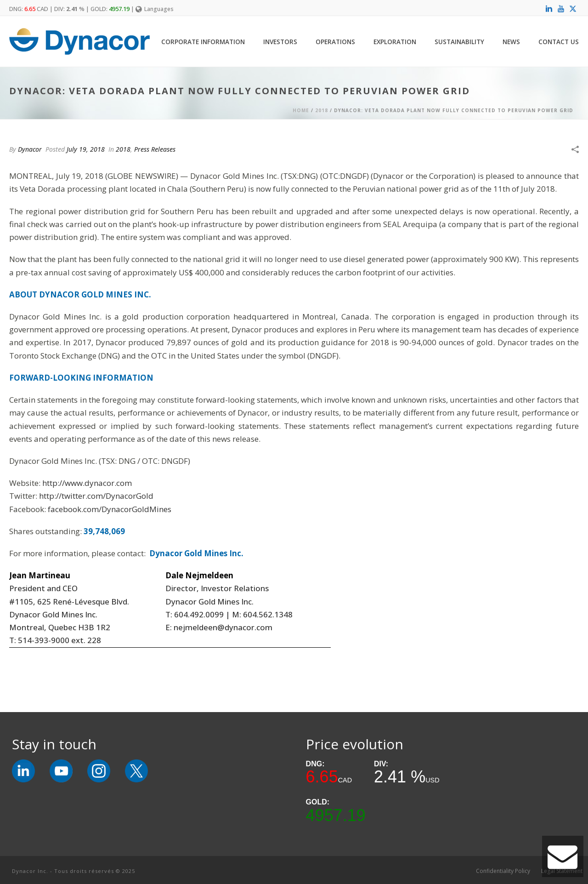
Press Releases (155, 149)
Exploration (395, 42)
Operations (335, 42)
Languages (155, 9)
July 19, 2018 (86, 149)
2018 (322, 110)
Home (301, 110)
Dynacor (30, 149)
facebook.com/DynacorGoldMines (110, 509)
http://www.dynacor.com (87, 483)
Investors (280, 42)
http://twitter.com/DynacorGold (96, 496)
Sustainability (459, 42)
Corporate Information (203, 42)
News (511, 42)
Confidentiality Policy (503, 871)
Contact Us (559, 42)
